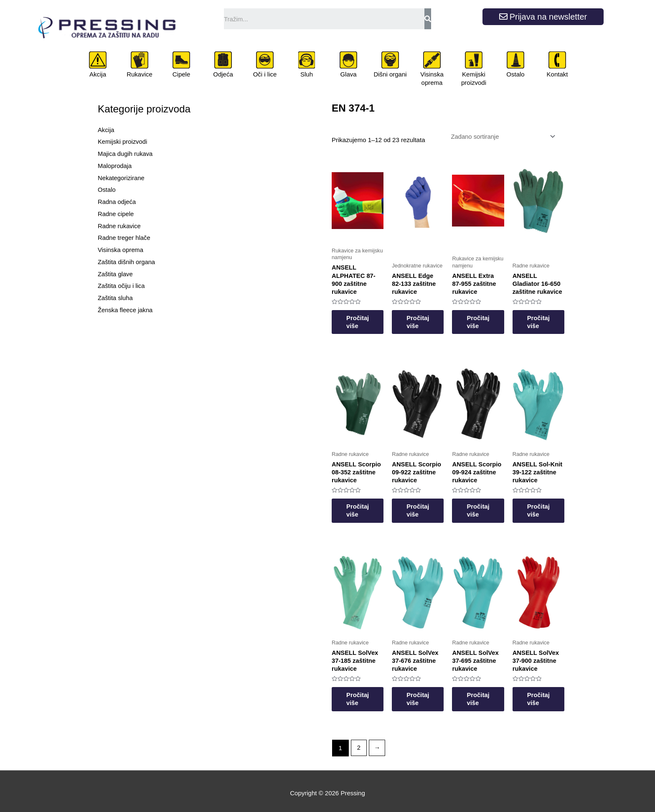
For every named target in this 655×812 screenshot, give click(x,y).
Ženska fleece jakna (126, 310)
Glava (348, 74)
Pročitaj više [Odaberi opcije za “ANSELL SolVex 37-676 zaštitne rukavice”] (425, 695)
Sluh (307, 74)
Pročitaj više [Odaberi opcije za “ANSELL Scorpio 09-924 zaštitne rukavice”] (489, 505)
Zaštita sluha (116, 298)
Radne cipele (116, 214)
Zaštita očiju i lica (122, 286)
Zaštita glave (116, 274)
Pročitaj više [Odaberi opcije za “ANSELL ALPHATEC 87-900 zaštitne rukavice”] (360, 316)
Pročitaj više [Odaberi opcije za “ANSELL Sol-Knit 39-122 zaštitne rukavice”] (554, 505)
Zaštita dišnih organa (127, 262)
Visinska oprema (432, 78)
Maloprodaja (115, 166)
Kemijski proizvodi (474, 78)
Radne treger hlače (124, 238)
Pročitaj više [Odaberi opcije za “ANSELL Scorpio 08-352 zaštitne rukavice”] (360, 505)
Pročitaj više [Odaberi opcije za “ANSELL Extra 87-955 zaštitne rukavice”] (489, 316)
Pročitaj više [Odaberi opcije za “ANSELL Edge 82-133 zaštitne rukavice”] (425, 316)
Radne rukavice (119, 226)
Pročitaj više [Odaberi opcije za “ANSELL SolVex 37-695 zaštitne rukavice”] (489, 695)
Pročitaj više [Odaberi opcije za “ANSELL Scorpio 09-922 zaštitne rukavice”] (425, 505)
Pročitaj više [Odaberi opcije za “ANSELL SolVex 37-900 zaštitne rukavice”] (554, 695)
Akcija (98, 74)
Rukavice (140, 74)
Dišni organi (390, 74)
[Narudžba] (501, 137)
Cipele (182, 74)
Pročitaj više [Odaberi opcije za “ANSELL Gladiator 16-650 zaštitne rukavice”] (554, 316)
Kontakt (557, 74)
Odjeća (223, 74)
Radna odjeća (117, 202)
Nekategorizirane (121, 178)
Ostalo (515, 74)
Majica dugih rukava (126, 154)
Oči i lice (265, 74)
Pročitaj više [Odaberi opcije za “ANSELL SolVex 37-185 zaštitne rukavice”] (360, 695)
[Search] (428, 19)
